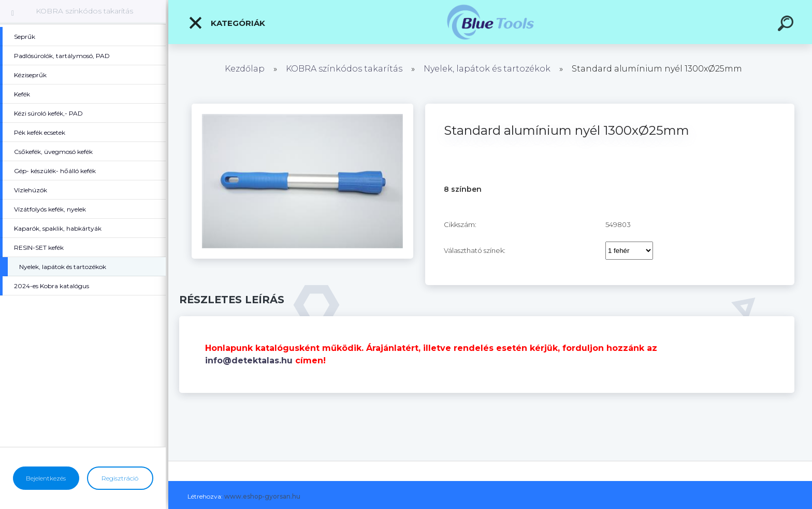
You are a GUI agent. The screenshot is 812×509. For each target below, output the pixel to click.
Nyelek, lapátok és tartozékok (487, 69)
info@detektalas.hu (249, 360)
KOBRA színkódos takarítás (84, 11)
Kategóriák (227, 23)
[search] (787, 25)
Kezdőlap (245, 69)
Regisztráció (120, 478)
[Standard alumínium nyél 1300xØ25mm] (302, 107)
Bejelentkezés (46, 478)
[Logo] (490, 22)
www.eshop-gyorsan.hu (262, 496)
